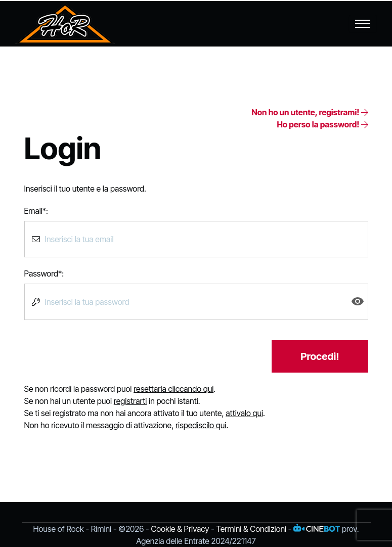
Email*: (36, 211)
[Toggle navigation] (363, 24)
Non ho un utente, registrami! (310, 112)
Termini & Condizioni (251, 529)
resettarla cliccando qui (173, 389)
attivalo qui (244, 413)
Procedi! (320, 356)
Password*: (44, 273)
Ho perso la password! (322, 124)
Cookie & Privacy (180, 529)
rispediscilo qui (201, 425)
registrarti (130, 401)
